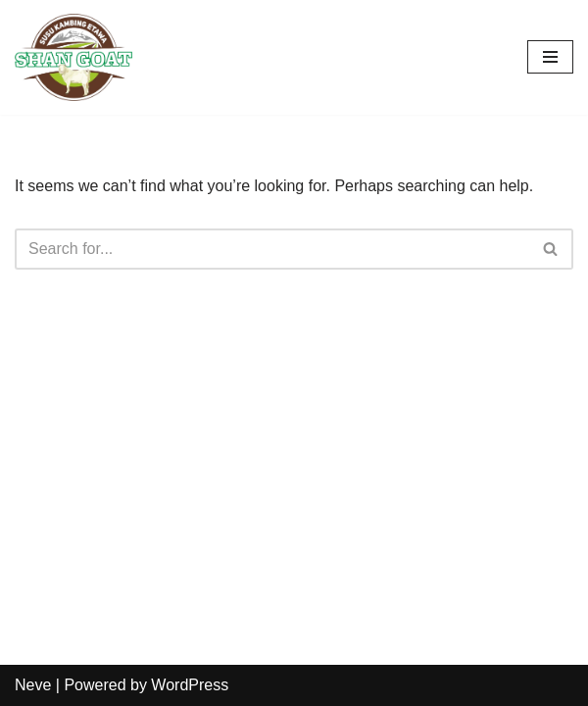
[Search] (272, 249)
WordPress (190, 685)
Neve (33, 685)
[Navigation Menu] (550, 57)
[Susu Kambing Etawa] (73, 57)
